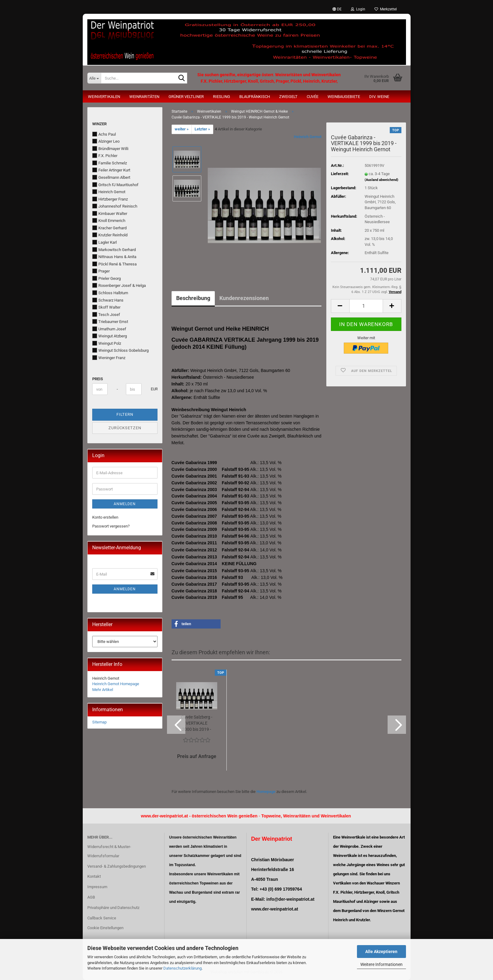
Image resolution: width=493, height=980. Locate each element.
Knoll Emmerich (109, 220)
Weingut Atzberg (110, 336)
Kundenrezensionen (244, 298)
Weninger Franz (109, 358)
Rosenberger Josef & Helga (119, 285)
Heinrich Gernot (308, 137)
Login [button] (358, 9)
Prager (101, 271)
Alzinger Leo (106, 141)
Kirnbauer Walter (110, 213)
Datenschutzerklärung (182, 968)
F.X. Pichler (105, 156)
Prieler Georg (106, 278)
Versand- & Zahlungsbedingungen (117, 866)
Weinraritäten (144, 97)
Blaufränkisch (255, 97)
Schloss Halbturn (110, 293)
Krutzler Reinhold (110, 235)
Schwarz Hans (108, 300)
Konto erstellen (105, 517)
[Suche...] (94, 78)
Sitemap (99, 722)
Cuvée (313, 97)
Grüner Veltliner (186, 97)
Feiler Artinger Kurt (111, 170)
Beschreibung (193, 298)
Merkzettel (386, 9)
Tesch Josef (106, 314)
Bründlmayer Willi (110, 148)
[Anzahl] (366, 306)
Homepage (266, 792)
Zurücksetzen (125, 428)
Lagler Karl (104, 242)
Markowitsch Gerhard (114, 250)
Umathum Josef (109, 329)
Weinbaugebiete (344, 97)
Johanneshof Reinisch (115, 206)
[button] (337, 9)
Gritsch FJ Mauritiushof (115, 185)
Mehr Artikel (103, 690)
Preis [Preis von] (98, 379)
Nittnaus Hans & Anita (114, 257)
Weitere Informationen (381, 964)
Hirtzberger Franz (110, 199)
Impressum (97, 887)
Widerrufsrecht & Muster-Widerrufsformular (109, 851)
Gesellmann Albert (111, 177)
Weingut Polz (107, 343)
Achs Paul (104, 134)
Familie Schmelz (110, 163)
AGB (91, 897)
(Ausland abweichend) (381, 180)
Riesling (222, 97)
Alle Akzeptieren (381, 952)
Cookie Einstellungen (105, 928)
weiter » (182, 129)
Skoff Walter (106, 307)
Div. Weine (379, 97)
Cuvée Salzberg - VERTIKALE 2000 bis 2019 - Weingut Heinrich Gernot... (197, 723)
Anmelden (125, 504)
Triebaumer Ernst (110, 321)
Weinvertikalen (104, 97)
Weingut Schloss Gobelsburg (120, 350)
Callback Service (102, 918)
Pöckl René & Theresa (114, 264)
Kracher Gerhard (109, 228)
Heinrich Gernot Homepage (116, 684)
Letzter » (202, 129)
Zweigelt (288, 97)
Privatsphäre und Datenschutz (113, 908)
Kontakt (94, 876)
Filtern (125, 414)
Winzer (99, 124)
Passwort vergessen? (111, 526)
